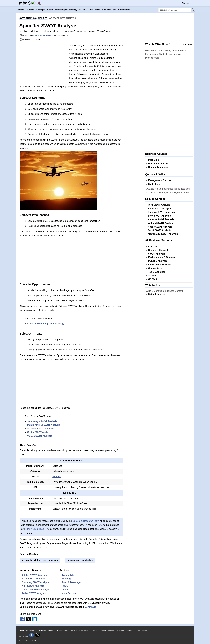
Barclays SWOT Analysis (161, 212)
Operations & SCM (158, 164)
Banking (66, 579)
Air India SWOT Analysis (40, 429)
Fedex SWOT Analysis (34, 593)
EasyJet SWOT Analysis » (80, 560)
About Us (188, 44)
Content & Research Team (86, 521)
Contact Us (41, 630)
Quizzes (111, 630)
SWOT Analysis (157, 254)
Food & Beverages (72, 582)
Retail (65, 590)
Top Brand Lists (157, 272)
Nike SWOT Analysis (33, 586)
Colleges (94, 630)
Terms (51, 630)
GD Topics (154, 279)
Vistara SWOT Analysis (40, 436)
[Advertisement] (43, 64)
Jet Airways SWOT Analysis (42, 421)
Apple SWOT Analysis (160, 209)
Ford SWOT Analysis (159, 205)
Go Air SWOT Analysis (39, 432)
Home (22, 630)
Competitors (155, 268)
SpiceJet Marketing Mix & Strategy (46, 324)
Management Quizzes (160, 180)
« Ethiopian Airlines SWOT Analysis (40, 560)
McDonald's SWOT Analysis (163, 234)
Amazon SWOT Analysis (161, 219)
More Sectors (69, 593)
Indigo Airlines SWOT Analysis (44, 425)
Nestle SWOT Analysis (160, 227)
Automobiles (69, 575)
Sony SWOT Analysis (159, 216)
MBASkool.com (32, 640)
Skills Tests (154, 184)
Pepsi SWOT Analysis (160, 230)
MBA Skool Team (43, 36)
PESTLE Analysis (158, 261)
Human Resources (158, 167)
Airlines (57, 477)
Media (103, 630)
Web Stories (142, 630)
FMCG (65, 586)
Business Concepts (159, 250)
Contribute (90, 607)
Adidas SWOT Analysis (34, 575)
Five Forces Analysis (159, 265)
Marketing (154, 160)
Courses (186, 3)
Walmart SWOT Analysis (161, 223)
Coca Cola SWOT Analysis (36, 590)
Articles (152, 275)
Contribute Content (79, 630)
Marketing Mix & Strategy (162, 257)
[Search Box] (175, 10)
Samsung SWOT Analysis (36, 582)
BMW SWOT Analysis (33, 579)
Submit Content (157, 294)
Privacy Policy (62, 630)
